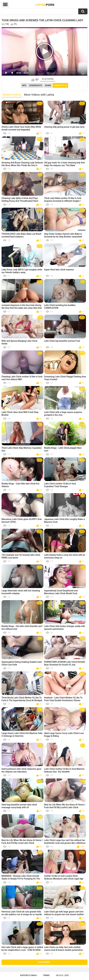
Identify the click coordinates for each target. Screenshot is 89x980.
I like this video (33, 80)
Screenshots (36, 85)
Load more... (45, 962)
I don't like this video (37, 80)
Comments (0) (60, 85)
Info (24, 85)
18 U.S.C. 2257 (62, 975)
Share (48, 85)
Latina (45, 5)
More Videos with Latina (39, 95)
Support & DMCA (28, 975)
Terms (46, 975)
